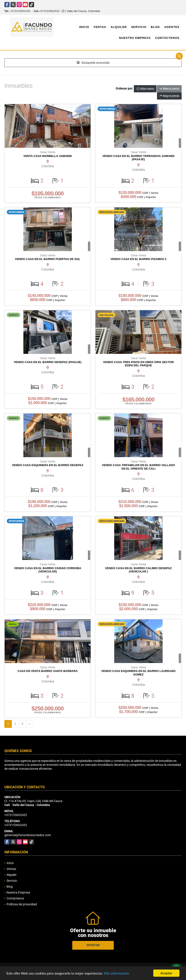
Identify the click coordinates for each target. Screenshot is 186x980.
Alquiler (119, 27)
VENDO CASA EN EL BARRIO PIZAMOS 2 (138, 259)
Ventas (100, 27)
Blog (155, 27)
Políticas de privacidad (22, 904)
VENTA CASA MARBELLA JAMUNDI (47, 156)
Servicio (139, 27)
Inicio (84, 27)
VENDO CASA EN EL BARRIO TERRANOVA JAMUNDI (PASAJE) (138, 158)
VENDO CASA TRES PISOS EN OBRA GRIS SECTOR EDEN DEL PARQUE (138, 364)
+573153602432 (20, 11)
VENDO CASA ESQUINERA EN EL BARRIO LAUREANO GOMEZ (138, 673)
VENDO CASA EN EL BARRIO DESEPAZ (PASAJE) (48, 362)
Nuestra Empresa (135, 38)
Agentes (172, 27)
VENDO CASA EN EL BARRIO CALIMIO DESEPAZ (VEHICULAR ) (138, 570)
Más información (116, 974)
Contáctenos (167, 38)
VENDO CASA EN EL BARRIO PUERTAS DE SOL (48, 259)
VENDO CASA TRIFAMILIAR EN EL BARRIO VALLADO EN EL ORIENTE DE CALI (138, 467)
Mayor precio (169, 96)
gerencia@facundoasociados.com (28, 835)
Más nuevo (145, 89)
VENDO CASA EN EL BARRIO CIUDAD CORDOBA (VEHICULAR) (48, 570)
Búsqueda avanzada (93, 63)
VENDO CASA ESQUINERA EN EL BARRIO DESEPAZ (47, 465)
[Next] (30, 724)
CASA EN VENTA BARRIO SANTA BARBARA (47, 671)
